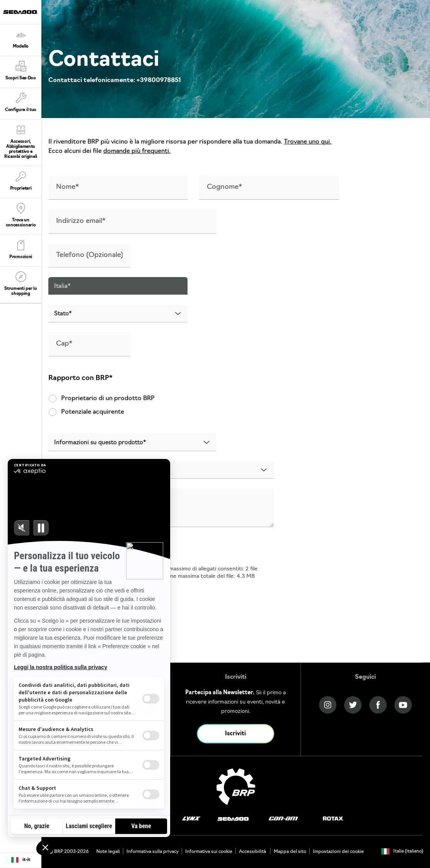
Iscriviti (235, 734)
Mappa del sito (290, 852)
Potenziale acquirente (86, 412)
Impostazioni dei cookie (338, 852)
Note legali (108, 852)
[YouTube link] (403, 705)
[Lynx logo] (191, 819)
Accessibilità (253, 852)
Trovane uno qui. (308, 142)
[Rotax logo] (333, 819)
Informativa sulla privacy (153, 852)
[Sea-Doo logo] (20, 12)
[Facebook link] (378, 705)
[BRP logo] (236, 787)
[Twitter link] (353, 705)
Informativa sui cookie (209, 852)
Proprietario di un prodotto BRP (102, 399)
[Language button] (21, 860)
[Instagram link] (328, 705)
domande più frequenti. (137, 151)
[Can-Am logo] (283, 819)
